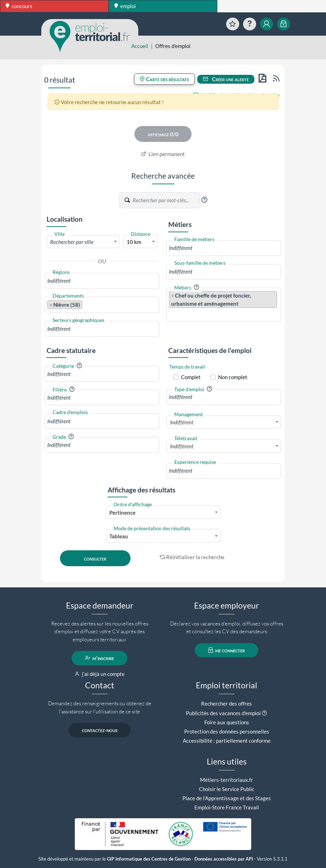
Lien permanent (163, 154)
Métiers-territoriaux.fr (227, 780)
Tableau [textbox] (119, 536)
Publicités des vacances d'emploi (223, 713)
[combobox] (83, 241)
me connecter (227, 650)
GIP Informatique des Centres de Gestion (149, 859)
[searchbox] (102, 281)
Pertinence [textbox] (122, 513)
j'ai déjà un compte (100, 674)
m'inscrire (100, 658)
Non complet (233, 377)
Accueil (140, 46)
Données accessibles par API (224, 859)
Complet (191, 377)
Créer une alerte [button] (226, 79)
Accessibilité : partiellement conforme (227, 741)
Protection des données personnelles (227, 731)
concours (19, 6)
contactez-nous (100, 730)
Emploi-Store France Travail (227, 807)
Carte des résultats (164, 79)
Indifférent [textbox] (182, 422)
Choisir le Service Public (227, 789)
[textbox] (83, 242)
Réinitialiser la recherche (192, 557)
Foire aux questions (227, 722)
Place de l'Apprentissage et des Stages (227, 798)
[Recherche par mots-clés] (166, 200)
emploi (125, 6)
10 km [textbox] (134, 242)
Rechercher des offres (227, 704)
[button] (204, 200)
